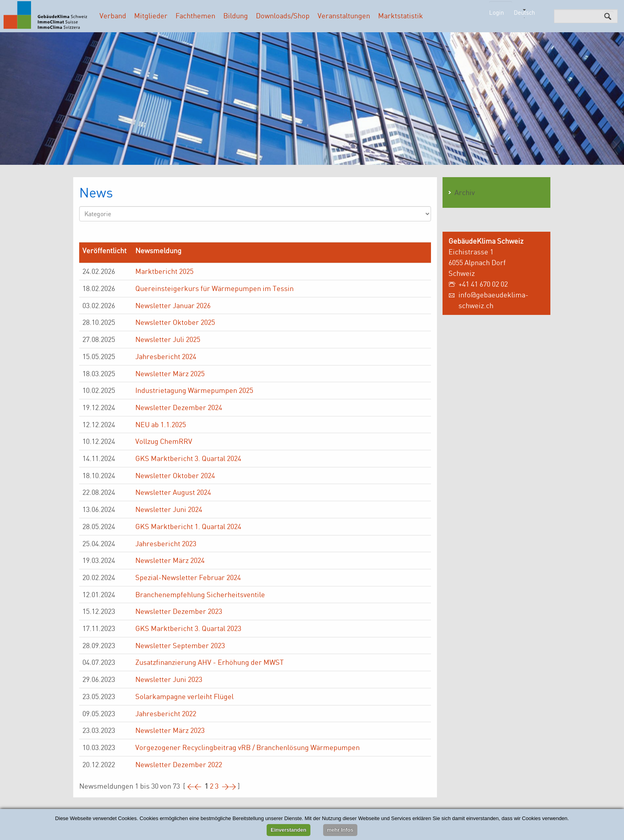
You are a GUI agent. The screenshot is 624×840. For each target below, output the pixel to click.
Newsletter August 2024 (173, 492)
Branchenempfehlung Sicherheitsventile (200, 594)
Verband (113, 16)
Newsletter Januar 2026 (173, 305)
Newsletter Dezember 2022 (179, 764)
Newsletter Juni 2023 (169, 679)
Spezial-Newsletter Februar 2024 (188, 577)
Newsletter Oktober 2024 (175, 475)
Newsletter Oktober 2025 (175, 322)
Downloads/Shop (283, 16)
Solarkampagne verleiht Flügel (184, 696)
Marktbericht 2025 (164, 271)
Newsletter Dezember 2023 (179, 611)
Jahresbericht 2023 (166, 543)
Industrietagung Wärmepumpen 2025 (194, 390)
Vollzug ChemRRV (164, 441)
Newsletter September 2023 (180, 645)
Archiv (465, 192)
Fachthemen (195, 16)
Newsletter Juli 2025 (168, 339)
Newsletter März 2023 (170, 730)
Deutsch (524, 13)
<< (194, 786)
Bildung (236, 16)
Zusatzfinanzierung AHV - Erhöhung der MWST (210, 662)
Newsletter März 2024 (170, 560)
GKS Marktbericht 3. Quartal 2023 (188, 628)
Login (496, 13)
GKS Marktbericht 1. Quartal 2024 (188, 526)
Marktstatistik (401, 16)
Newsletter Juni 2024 (169, 509)
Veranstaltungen (344, 16)
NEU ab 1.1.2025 (161, 424)
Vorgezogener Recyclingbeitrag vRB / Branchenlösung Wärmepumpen (248, 747)
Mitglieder (151, 16)
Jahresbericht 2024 (166, 356)
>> (229, 786)
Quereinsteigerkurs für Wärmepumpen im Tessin (214, 288)
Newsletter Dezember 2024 (179, 407)
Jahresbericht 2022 (166, 713)
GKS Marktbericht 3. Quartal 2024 (188, 458)
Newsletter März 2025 (170, 373)
